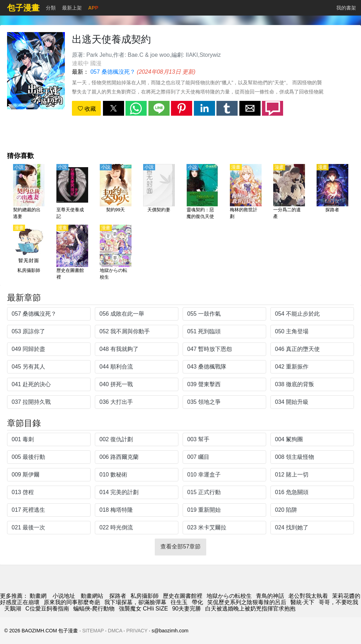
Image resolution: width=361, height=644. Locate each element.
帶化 (197, 602)
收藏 (87, 109)
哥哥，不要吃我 (338, 602)
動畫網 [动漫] (38, 596)
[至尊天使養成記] (72, 192)
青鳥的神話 (270, 596)
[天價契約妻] (159, 192)
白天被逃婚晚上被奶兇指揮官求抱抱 (250, 609)
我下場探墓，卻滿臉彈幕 (135, 602)
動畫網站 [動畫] (92, 596)
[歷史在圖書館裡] (72, 253)
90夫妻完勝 (186, 609)
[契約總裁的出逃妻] (29, 192)
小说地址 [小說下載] (64, 596)
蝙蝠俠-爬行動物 (94, 609)
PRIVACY (137, 631)
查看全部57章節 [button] (180, 546)
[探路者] (332, 192)
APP (93, 8)
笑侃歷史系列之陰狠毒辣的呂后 (247, 602)
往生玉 (179, 602)
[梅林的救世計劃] (246, 192)
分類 (51, 8)
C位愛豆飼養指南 (47, 609)
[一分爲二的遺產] (289, 192)
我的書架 (346, 8)
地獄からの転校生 (229, 596)
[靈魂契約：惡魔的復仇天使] (202, 192)
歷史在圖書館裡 (183, 596)
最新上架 (72, 8)
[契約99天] (116, 192)
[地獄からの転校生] (116, 253)
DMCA (115, 631)
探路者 (118, 596)
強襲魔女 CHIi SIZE (143, 609)
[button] (114, 108)
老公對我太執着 (308, 596)
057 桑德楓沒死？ (113, 72)
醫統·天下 (302, 602)
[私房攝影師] (29, 253)
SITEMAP (93, 631)
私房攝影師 (145, 596)
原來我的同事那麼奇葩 (72, 602)
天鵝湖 (13, 609)
